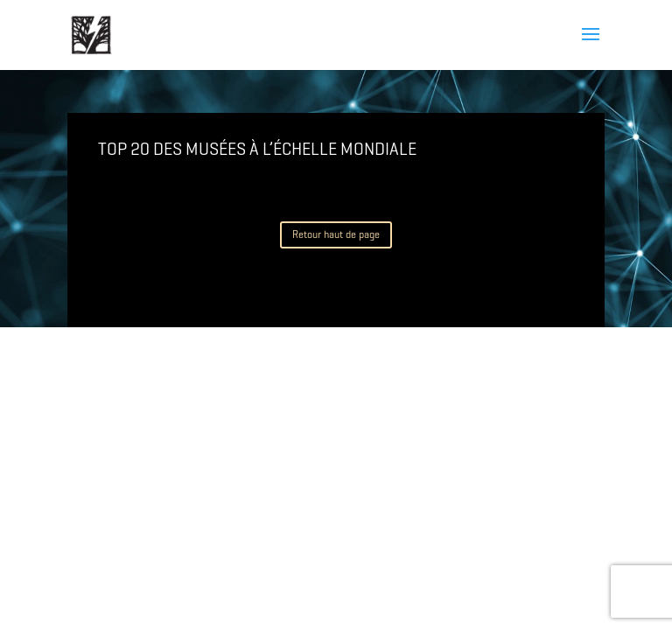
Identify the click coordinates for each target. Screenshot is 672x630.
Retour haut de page (336, 234)
